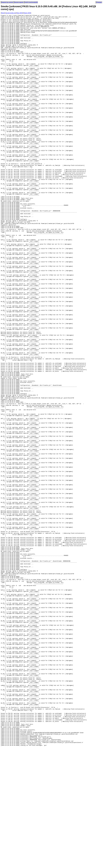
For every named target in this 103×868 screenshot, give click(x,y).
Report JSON (27, 13)
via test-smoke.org (11, 13)
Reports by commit (7, 2)
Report (3, 13)
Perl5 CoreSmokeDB (31, 2)
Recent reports (19, 2)
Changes (99, 2)
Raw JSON (20, 13)
